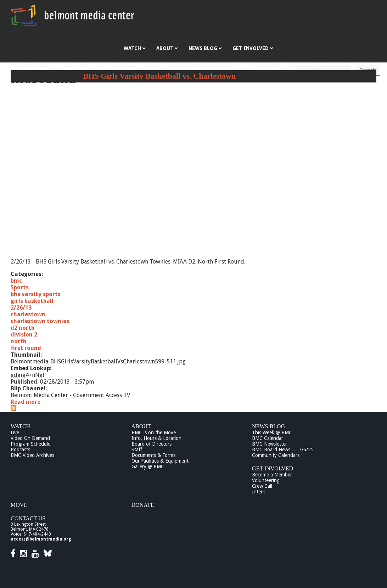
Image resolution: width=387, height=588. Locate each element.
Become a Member (272, 475)
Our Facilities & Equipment (160, 461)
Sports (20, 287)
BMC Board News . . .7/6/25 (283, 450)
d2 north (23, 328)
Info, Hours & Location (156, 438)
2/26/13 (21, 308)
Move (19, 505)
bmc (16, 281)
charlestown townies (40, 321)
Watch (20, 426)
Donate (143, 505)
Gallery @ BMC (148, 467)
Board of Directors (152, 444)
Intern (259, 492)
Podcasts (20, 450)
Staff (137, 450)
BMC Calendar (268, 438)
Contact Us (28, 518)
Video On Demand (30, 438)
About (141, 426)
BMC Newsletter (270, 444)
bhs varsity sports (36, 294)
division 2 (24, 335)
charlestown (28, 314)
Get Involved (273, 468)
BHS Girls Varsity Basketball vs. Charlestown (159, 76)
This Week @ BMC (272, 432)
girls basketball (32, 301)
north (19, 341)
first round (26, 348)
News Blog (268, 426)
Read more (26, 402)
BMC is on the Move (154, 432)
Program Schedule (30, 444)
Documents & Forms (153, 455)
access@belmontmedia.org (41, 539)
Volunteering (266, 480)
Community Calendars (276, 455)
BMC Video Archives (32, 455)
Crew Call (262, 486)
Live (15, 432)
